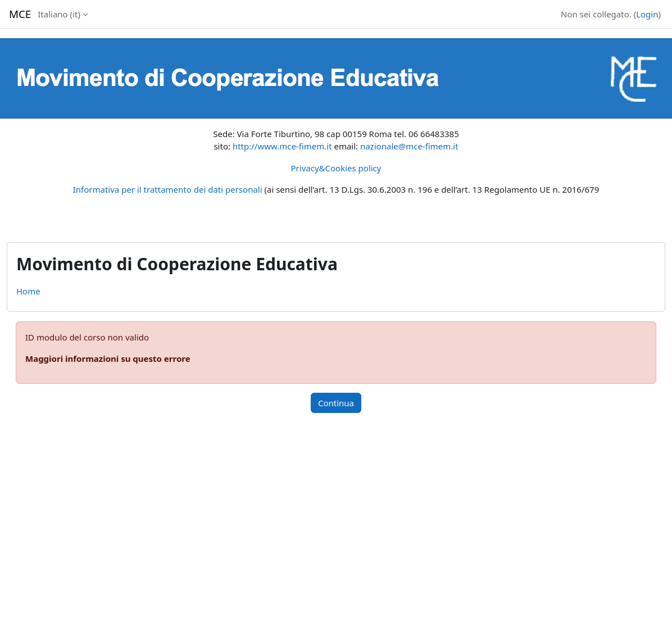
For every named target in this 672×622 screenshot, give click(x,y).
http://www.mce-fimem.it (282, 146)
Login (647, 14)
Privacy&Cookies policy (336, 168)
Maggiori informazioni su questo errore (108, 358)
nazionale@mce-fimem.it (409, 146)
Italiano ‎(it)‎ (59, 14)
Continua (336, 403)
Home (28, 291)
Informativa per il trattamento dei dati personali (168, 189)
